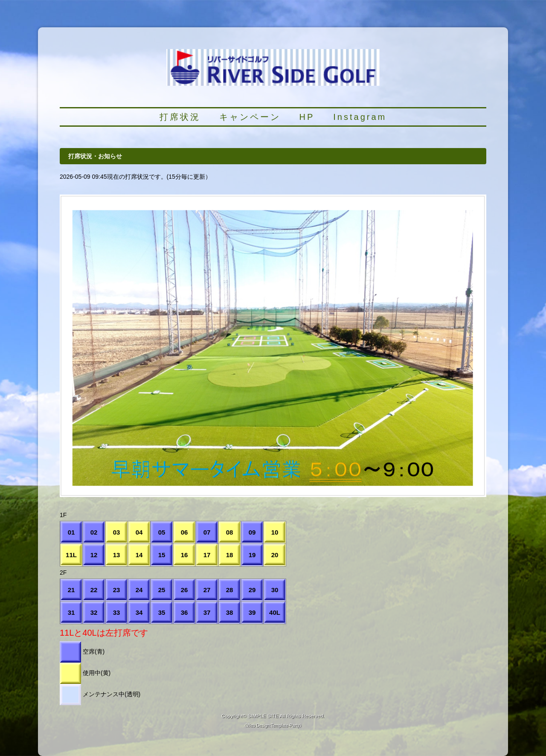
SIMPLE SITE (263, 716)
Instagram (360, 117)
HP (307, 117)
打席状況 (180, 117)
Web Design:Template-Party (273, 725)
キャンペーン (250, 117)
